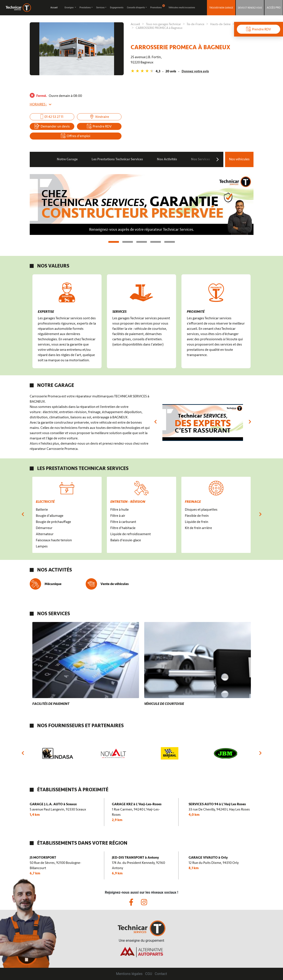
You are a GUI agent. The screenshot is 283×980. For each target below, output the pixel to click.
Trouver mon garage (221, 8)
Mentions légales (129, 974)
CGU (149, 974)
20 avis (171, 71)
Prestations (85, 8)
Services (100, 8)
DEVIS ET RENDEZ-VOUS (250, 8)
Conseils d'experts (136, 8)
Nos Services (201, 159)
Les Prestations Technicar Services (117, 159)
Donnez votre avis (195, 71)
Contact (161, 974)
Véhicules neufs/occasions (182, 8)
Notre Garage (67, 159)
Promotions (158, 7)
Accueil (54, 8)
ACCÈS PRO (274, 8)
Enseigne (69, 8)
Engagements (117, 8)
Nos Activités (167, 159)
